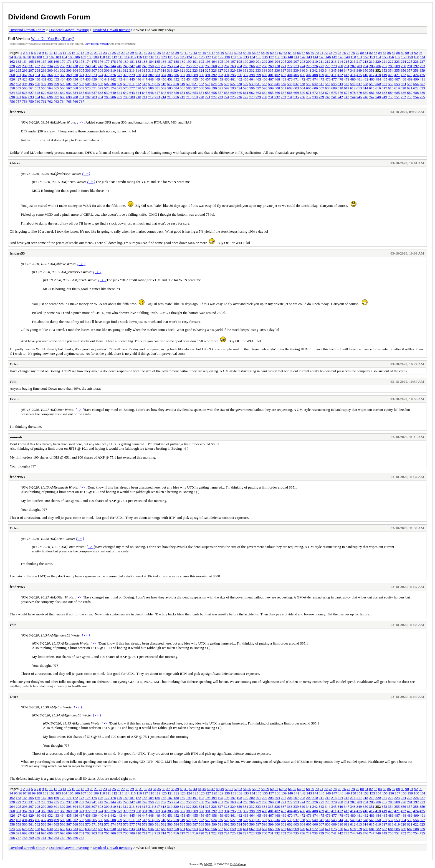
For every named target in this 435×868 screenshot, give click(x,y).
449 (157, 79)
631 (56, 93)
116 (139, 57)
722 (214, 97)
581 (157, 88)
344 (328, 70)
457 (208, 79)
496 (37, 84)
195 (221, 61)
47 (213, 53)
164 (25, 61)
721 (208, 97)
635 (82, 93)
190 (189, 61)
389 (195, 75)
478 (340, 79)
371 (82, 75)
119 (158, 57)
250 (151, 66)
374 (101, 75)
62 (281, 53)
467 (271, 79)
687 (410, 93)
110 (102, 57)
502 (75, 84)
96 (20, 57)
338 (290, 70)
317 (157, 70)
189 (183, 61)
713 (157, 97)
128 (214, 57)
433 (56, 79)
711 (145, 97)
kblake (15, 163)
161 (423, 57)
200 (252, 61)
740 (328, 97)
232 (37, 66)
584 (176, 88)
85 (384, 53)
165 (31, 61)
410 (328, 75)
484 (378, 79)
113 (121, 57)
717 (183, 97)
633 (69, 93)
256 (189, 66)
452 (176, 79)
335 (271, 70)
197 (233, 61)
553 (397, 84)
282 (353, 66)
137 (271, 57)
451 (170, 79)
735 (296, 97)
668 (290, 93)
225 (410, 61)
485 (385, 79)
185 (157, 61)
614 (366, 88)
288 (391, 66)
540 (315, 84)
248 (138, 66)
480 (353, 79)
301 (56, 70)
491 (423, 79)
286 (378, 66)
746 (366, 97)
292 (416, 66)
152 (366, 57)
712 (151, 97)
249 (145, 66)
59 (267, 53)
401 (271, 75)
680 (366, 93)
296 (25, 70)
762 (50, 101)
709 (132, 97)
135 (259, 57)
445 (132, 79)
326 (214, 70)
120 (164, 57)
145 (322, 57)
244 (113, 66)
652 (189, 93)
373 (94, 75)
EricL (14, 399)
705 (107, 97)
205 (284, 61)
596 (252, 88)
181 (132, 61)
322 (189, 70)
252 (164, 66)
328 (227, 70)
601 (284, 88)
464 (252, 79)
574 (113, 88)
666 (277, 93)
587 (195, 88)
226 (416, 61)
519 (183, 84)
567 (69, 88)
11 (51, 53)
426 (12, 79)
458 (214, 79)
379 (132, 75)
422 (403, 75)
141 (297, 57)
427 (19, 79)
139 (284, 57)
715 (170, 97)
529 (246, 84)
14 (65, 53)
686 (404, 93)
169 (56, 61)
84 (380, 53)
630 (50, 93)
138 (278, 57)
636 (88, 93)
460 (227, 79)
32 (146, 53)
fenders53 (17, 112)
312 (126, 70)
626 (25, 93)
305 (82, 70)
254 (176, 66)
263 (233, 66)
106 (77, 57)
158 (404, 57)
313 (132, 70)
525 (220, 84)
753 (410, 97)
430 (37, 79)
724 (227, 97)
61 (276, 53)
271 (284, 66)
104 (65, 57)
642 (126, 93)
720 (201, 97)
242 (101, 66)
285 (372, 66)
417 (372, 75)
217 (359, 61)
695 (44, 97)
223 (397, 61)
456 (202, 79)
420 (391, 75)
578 (138, 88)
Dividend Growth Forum (49, 17)
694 (37, 97)
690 (12, 97)
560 (25, 88)
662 (252, 93)
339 (296, 70)
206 (290, 61)
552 (391, 84)
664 (265, 93)
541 (321, 84)
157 (398, 57)
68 (308, 53)
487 (397, 79)
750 (391, 97)
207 (296, 61)
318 (164, 70)
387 (183, 75)
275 (309, 66)
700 (75, 97)
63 (285, 53)
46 (209, 53)
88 (398, 53)
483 (372, 79)
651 (183, 93)
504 (88, 84)
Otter (14, 364)
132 (240, 57)
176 (101, 61)
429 (31, 79)
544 (340, 84)
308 (101, 70)
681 (372, 93)
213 (334, 61)
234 (50, 66)
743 (347, 97)
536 (290, 84)
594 (239, 88)
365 (44, 75)
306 (88, 70)
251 (157, 66)
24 (109, 53)
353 (385, 70)
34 (155, 53)
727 (246, 97)
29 (132, 53)
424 (416, 75)
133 (246, 57)
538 (302, 84)
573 (107, 88)
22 (101, 53)
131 (234, 57)
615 (372, 88)
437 (82, 79)
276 (315, 66)
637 (94, 93)
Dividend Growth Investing (69, 30)
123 (183, 57)
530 (252, 84)
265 (246, 66)
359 (422, 70)
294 (12, 70)
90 (407, 53)
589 (208, 88)
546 (353, 84)
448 (151, 79)
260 (214, 66)
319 (170, 70)
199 (246, 61)
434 (63, 79)
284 (366, 66)
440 (101, 79)
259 (208, 66)
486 (391, 79)
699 (69, 97)
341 (309, 70)
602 (290, 88)
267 (258, 66)
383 (157, 75)
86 (389, 53)
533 (271, 84)
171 (69, 61)
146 (328, 57)
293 (423, 66)
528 (239, 84)
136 (265, 57)
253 (170, 66)
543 (334, 84)
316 (151, 70)
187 (170, 61)
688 (416, 93)
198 (239, 61)
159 (410, 57)
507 (107, 84)
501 (69, 84)
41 (186, 53)
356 (403, 70)
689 (423, 93)
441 (107, 79)
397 (246, 75)
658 (227, 93)
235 (56, 66)
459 (221, 79)
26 (119, 53)
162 (12, 61)
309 (107, 70)
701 (82, 97)
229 (19, 66)
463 (246, 79)
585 (183, 88)
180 (126, 61)
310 (113, 70)
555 (410, 84)
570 (88, 88)
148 (341, 57)
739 (321, 97)
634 (75, 93)
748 (378, 97)
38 (173, 53)
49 (222, 53)
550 (378, 84)
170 (63, 61)
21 (96, 53)
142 (303, 57)
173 (82, 61)
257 (195, 66)
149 (347, 57)
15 (69, 53)
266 (252, 66)
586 (189, 88)
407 (309, 75)
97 (25, 57)
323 (195, 70)
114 (127, 57)
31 (141, 53)
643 (132, 93)
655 (208, 93)
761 (44, 101)
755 (422, 97)
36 (164, 53)
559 (19, 88)
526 (227, 84)
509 (120, 84)
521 (195, 84)
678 (353, 93)
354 (391, 70)
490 (416, 79)
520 (189, 84)
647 (157, 93)
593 (233, 88)
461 (233, 79)
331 (246, 70)
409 (322, 75)
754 (416, 97)
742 (340, 97)
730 (265, 97)
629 (44, 93)
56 (254, 53)
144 (315, 57)
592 (227, 88)
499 (56, 84)
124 (189, 57)
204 (277, 61)
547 (359, 84)
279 (334, 66)
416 (366, 75)
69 (312, 53)
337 (284, 70)
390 (202, 75)
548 (366, 84)
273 (296, 66)
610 (340, 88)
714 (164, 97)
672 (315, 93)
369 (69, 75)
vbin (13, 382)
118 (152, 57)
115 (133, 57)
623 (422, 88)
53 (240, 53)
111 (108, 57)
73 (330, 53)
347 (347, 70)
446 (138, 79)
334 (265, 70)
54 (245, 53)
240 (88, 66)
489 (410, 79)
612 (353, 88)
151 (360, 57)
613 (359, 88)
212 (328, 61)
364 (37, 75)
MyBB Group (238, 864)
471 (296, 79)
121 (170, 57)
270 (277, 66)
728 (252, 97)
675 (334, 93)
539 (309, 84)
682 (378, 93)
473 (309, 79)
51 (231, 53)
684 (391, 93)
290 (404, 66)
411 (334, 75)
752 (403, 97)
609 (334, 88)
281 (347, 66)
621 (410, 88)
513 (145, 84)
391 (208, 75)
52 (236, 53)
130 (227, 57)
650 (176, 93)
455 (195, 79)
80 (362, 53)
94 (11, 57)
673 (322, 93)
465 (258, 79)
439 (94, 79)
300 (50, 70)
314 (138, 70)
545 (347, 84)
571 (94, 88)
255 (183, 66)
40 (182, 53)
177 (107, 61)
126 (202, 57)
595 (246, 88)
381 (145, 75)
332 (252, 70)
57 (258, 53)
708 (126, 97)
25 (114, 53)
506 (101, 84)
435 (69, 79)
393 (221, 75)
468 (277, 79)
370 (75, 75)
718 (189, 97)
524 (214, 84)
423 (410, 75)
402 (277, 75)
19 (87, 53)
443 (120, 79)
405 (296, 75)
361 (19, 75)
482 (366, 79)
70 (317, 53)
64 (290, 53)
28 (127, 53)
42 (191, 53)
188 (176, 61)
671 (309, 93)
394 (227, 75)
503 (82, 84)
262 (227, 66)
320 (176, 70)
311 (119, 70)
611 (347, 88)
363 (31, 75)
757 (19, 101)
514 (151, 84)
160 (416, 57)
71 (321, 53)
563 (44, 88)
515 (157, 84)
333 (258, 70)
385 (170, 75)
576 (126, 88)
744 (353, 97)
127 (208, 57)
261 (221, 66)
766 (75, 101)
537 (296, 84)
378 (126, 75)
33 (150, 53)
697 (56, 97)
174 (88, 61)
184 (151, 61)
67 (303, 53)
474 (315, 79)
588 (202, 88)
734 (290, 97)
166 (37, 61)
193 (208, 61)
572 (101, 88)
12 (55, 53)
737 (309, 97)
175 (94, 61)
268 (265, 66)
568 (75, 88)
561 (31, 88)
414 (353, 75)
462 (239, 79)
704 (101, 97)
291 (410, 66)
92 (416, 53)
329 (233, 70)
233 (44, 66)
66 (299, 53)
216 (353, 61)
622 (416, 88)
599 (271, 88)
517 (170, 84)
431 (44, 79)
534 (277, 84)
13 (60, 53)
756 (12, 101)
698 (63, 97)
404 (290, 75)
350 (366, 70)
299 (44, 70)
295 (19, 70)
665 (271, 93)
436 (75, 79)
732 (277, 97)
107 (84, 57)
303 (69, 70)
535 (284, 84)
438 (88, 79)
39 (177, 53)
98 (29, 57)
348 (353, 70)
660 (239, 93)
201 (258, 61)
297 (31, 70)
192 (202, 61)
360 (12, 75)
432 (50, 79)
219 (372, 61)
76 (344, 53)
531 (258, 84)
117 (145, 57)
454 (189, 79)
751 (397, 97)
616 (378, 88)
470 (290, 79)
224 (403, 61)
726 (239, 97)
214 (340, 61)
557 (422, 84)
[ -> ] (81, 122)
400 (265, 75)
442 (113, 79)
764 (63, 101)
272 (290, 66)
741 (334, 97)
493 (19, 84)
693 (31, 97)
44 (200, 53)
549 (372, 84)
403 (284, 75)
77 (348, 53)
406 (303, 75)
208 (303, 61)
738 (315, 97)
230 (25, 66)
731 (271, 97)
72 (326, 53)
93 (420, 53)
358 (416, 70)
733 (284, 97)
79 (357, 53)
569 (82, 88)
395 (233, 75)
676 (340, 93)
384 (164, 75)
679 (359, 93)
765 (69, 101)
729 (258, 97)
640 (113, 93)
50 (227, 53)
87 (394, 53)
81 (366, 53)
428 (25, 79)
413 (347, 75)
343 (321, 70)
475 (322, 79)
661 (246, 93)
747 (372, 97)
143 (309, 57)
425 (422, 75)
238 (75, 66)
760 (37, 101)
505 (94, 84)
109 (96, 57)
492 (12, 84)
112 (114, 57)
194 (214, 61)
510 (126, 84)
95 (16, 57)
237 (69, 66)
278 (328, 66)
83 (375, 53)
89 (402, 53)
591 (221, 88)
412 (340, 75)
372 (88, 75)
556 (416, 84)
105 (71, 57)
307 (94, 70)
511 (132, 84)
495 (31, 84)
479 (347, 79)
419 (385, 75)
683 (385, 93)
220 (378, 61)
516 (164, 84)
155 (385, 57)
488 (404, 79)
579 (145, 88)
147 (335, 57)
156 (391, 57)
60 (272, 53)
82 (371, 53)
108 (90, 57)
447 (145, 79)
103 (58, 57)
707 (120, 97)
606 (315, 88)
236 (63, 66)
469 (284, 79)
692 (25, 97)
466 (265, 79)
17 (78, 53)
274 (303, 66)
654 (202, 93)
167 (44, 61)
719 (195, 97)
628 (37, 93)
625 (19, 93)
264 (239, 66)
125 (196, 57)
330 (239, 70)
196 (227, 61)
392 (214, 75)
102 (52, 57)
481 (359, 79)
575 (120, 88)
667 (284, 93)
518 (176, 84)
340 (302, 70)
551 (385, 84)
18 (83, 53)
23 (105, 53)
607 (322, 88)
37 (168, 53)
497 (44, 84)
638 (101, 93)
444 (126, 79)
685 (397, 93)
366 (50, 75)
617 (385, 88)
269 (271, 66)
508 (113, 84)
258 (202, 66)
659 (233, 93)
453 (183, 79)
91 (412, 53)
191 (195, 61)
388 (189, 75)
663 (258, 93)
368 (63, 75)
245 (120, 66)
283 (359, 66)
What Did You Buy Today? (52, 39)
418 (378, 75)
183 (145, 61)
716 (176, 97)
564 (50, 88)
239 (82, 66)
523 (208, 84)
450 (164, 79)
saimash (16, 437)
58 (263, 53)
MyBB (208, 864)
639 (107, 93)
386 (176, 75)
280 (340, 66)
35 (159, 53)
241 (94, 66)
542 (328, 84)
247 (132, 66)
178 (113, 61)
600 (277, 88)
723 (220, 97)
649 (170, 93)
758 (25, 101)
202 (265, 61)
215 (347, 61)
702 (88, 97)
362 (25, 75)
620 (403, 88)
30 (137, 53)
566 (63, 88)
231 (31, 66)
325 (208, 70)
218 (366, 61)
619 (397, 88)
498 (50, 84)
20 (91, 53)
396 (239, 75)
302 (63, 70)
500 (63, 84)
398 (252, 75)
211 (321, 61)
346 (340, 70)
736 (302, 97)
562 (37, 88)
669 (296, 93)
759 (31, 101)
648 (164, 93)
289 (397, 66)
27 (123, 53)
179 (120, 61)
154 (379, 57)
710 (138, 97)
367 (56, 75)
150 (353, 57)
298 (37, 70)
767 (82, 101)
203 (271, 61)
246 (126, 66)
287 (385, 66)
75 (339, 53)
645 (145, 93)
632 (63, 93)
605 (309, 88)
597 (258, 88)
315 (145, 70)
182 (138, 61)
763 (56, 101)
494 (25, 84)
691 (19, 97)
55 (249, 53)
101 (45, 57)
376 (113, 75)
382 (151, 75)
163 (19, 61)
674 (328, 93)
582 (164, 88)
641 (120, 93)
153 (372, 57)
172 (75, 61)
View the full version (96, 44)
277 (322, 66)
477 (334, 79)
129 (221, 57)
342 (315, 70)
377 (120, 75)
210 (315, 61)
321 (183, 70)
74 (335, 53)
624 (12, 93)
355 (397, 70)
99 (34, 57)
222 (391, 61)
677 (347, 93)
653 (195, 93)
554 (403, 84)
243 (107, 66)
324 (201, 70)
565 (56, 88)
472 (303, 79)
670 (303, 93)
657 (221, 93)
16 (73, 53)
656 (214, 93)
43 (195, 53)
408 (315, 75)
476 (328, 79)
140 (290, 57)
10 (46, 53)
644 (138, 93)
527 (233, 84)
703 (94, 97)
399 (258, 75)
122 (177, 57)
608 (328, 88)
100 (39, 57)
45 (204, 53)
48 (218, 53)
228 (12, 66)
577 (132, 88)
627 (31, 93)
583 (170, 88)
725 (233, 97)
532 (265, 84)
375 (107, 75)
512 (138, 84)
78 (353, 53)
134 (252, 57)
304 (75, 70)
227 (422, 61)
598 (265, 88)
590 (214, 88)
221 (385, 61)
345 (334, 70)
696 (50, 97)
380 (138, 75)
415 (359, 75)
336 (277, 70)
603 (296, 88)
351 (372, 70)
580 (151, 88)
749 (385, 97)
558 (12, 88)
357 (410, 70)
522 (201, 84)
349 (359, 70)
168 (50, 61)
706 (113, 97)
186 (164, 61)
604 (303, 88)
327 (220, 70)
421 (397, 75)
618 (391, 88)
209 (309, 61)
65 (294, 53)
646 (151, 93)
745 (359, 97)
